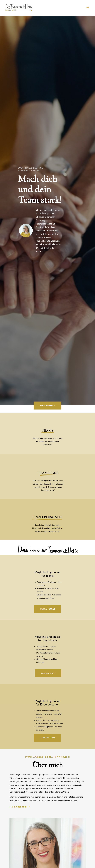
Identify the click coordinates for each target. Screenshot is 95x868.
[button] (88, 7)
